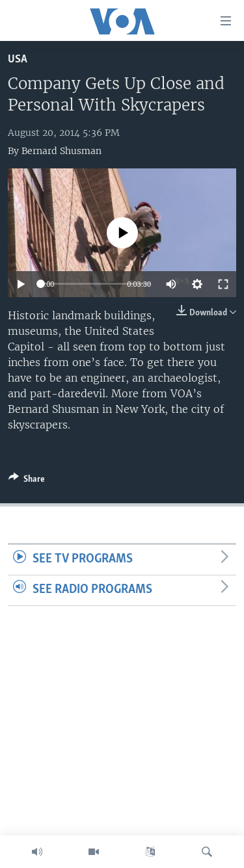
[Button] (27, 481)
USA (18, 59)
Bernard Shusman (61, 151)
